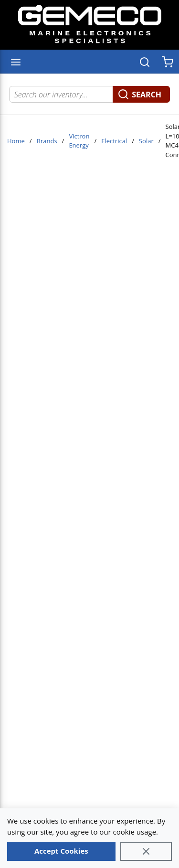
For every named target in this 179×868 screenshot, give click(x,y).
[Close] (146, 851)
